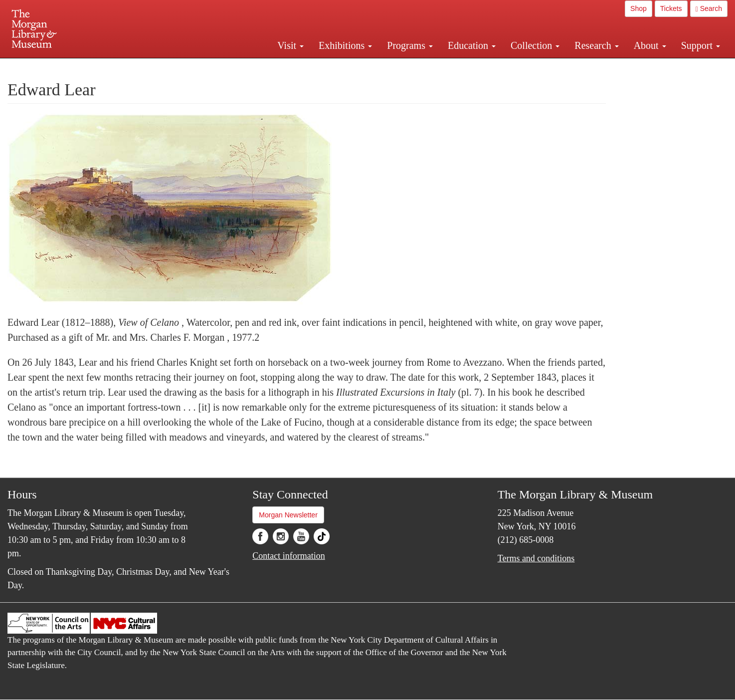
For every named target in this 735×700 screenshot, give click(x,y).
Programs (410, 45)
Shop (639, 8)
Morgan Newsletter (288, 515)
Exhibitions (345, 45)
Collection (535, 45)
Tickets (671, 8)
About (650, 45)
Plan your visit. (249, 67)
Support (701, 45)
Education (472, 45)
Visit (290, 45)
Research (596, 45)
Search (709, 9)
